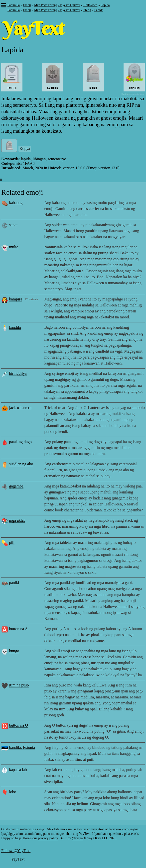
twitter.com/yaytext (91, 829)
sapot (13, 225)
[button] (3, 6)
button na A (18, 629)
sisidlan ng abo (21, 464)
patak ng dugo (20, 442)
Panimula (14, 5)
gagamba (16, 486)
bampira (15, 299)
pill (12, 542)
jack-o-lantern (20, 408)
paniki (14, 583)
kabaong (16, 203)
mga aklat (17, 520)
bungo (14, 651)
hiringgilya (18, 373)
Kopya (25, 148)
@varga (77, 838)
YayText (18, 859)
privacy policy (48, 838)
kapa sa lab (18, 770)
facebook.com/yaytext (124, 829)
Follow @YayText (16, 851)
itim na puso (19, 685)
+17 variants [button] (30, 299)
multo (14, 247)
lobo (12, 792)
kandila (15, 327)
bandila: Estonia (22, 747)
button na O (18, 725)
